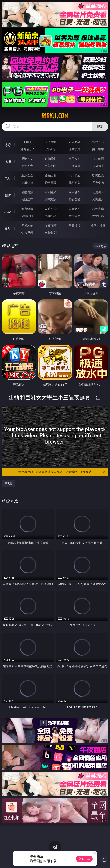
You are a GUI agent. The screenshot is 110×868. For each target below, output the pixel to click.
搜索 (100, 126)
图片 (8, 195)
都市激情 (27, 209)
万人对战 (74, 142)
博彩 (8, 145)
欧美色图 (74, 192)
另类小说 (51, 216)
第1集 (8, 483)
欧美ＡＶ (74, 159)
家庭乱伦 (51, 209)
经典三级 (51, 182)
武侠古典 (98, 209)
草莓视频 (74, 226)
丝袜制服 (51, 166)
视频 (8, 162)
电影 (8, 178)
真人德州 (51, 142)
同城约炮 (27, 226)
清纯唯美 (51, 199)
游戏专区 (98, 142)
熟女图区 (74, 199)
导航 (8, 229)
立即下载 (84, 859)
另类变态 (98, 182)
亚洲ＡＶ (27, 159)
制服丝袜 (27, 182)
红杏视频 (27, 233)
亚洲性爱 (27, 175)
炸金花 (51, 149)
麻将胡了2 (27, 149)
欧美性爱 (98, 175)
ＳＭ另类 (98, 166)
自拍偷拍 (51, 159)
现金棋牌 (74, 149)
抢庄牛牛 (98, 149)
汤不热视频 (98, 226)
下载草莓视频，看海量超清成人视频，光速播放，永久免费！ (61, 472)
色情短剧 (51, 233)
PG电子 (27, 142)
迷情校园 (27, 216)
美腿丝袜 (27, 199)
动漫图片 (98, 192)
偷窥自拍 (27, 192)
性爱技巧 (98, 216)
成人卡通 (74, 175)
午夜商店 (51, 226)
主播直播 (74, 166)
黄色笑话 (74, 216)
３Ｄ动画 (98, 159)
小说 (8, 212)
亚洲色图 (51, 192)
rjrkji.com (55, 116)
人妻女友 (74, 209)
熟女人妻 (27, 166)
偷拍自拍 (51, 175)
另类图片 (98, 199)
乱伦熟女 (74, 182)
